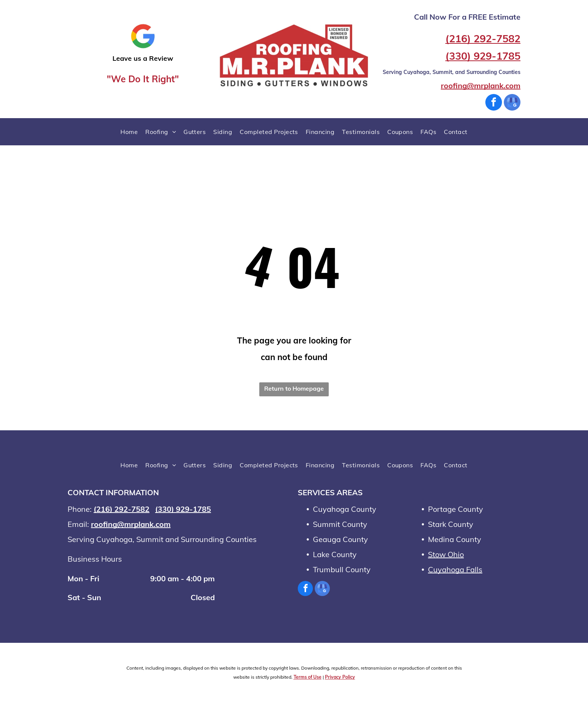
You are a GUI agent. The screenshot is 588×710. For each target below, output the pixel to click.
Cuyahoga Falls (455, 569)
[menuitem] (129, 132)
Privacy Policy (340, 677)
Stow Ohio (446, 554)
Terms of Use (308, 677)
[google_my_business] (512, 103)
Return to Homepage (294, 388)
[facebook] (494, 103)
